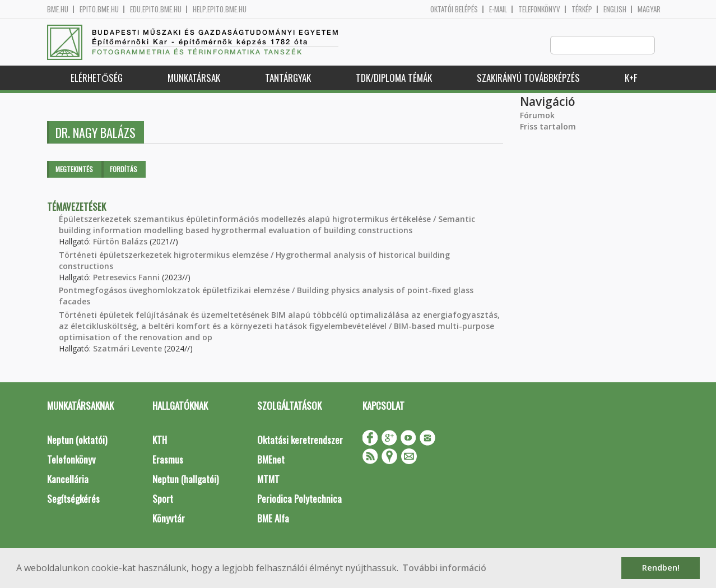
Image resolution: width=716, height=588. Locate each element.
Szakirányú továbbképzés (528, 78)
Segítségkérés (73, 499)
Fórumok (537, 116)
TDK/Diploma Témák (394, 78)
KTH (160, 440)
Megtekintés (74, 170)
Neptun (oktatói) (77, 440)
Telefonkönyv (539, 9)
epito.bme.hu (99, 9)
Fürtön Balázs (120, 242)
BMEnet (271, 460)
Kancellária (68, 480)
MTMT (268, 480)
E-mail (498, 9)
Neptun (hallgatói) (185, 480)
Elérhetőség (97, 78)
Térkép (582, 9)
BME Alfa (273, 519)
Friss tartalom (548, 127)
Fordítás (124, 170)
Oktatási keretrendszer (300, 440)
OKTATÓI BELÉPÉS (454, 9)
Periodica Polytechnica (299, 499)
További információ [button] (444, 568)
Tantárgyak (288, 78)
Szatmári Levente (127, 349)
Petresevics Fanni (126, 278)
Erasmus (168, 460)
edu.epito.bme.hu (156, 9)
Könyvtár (169, 519)
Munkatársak (194, 78)
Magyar (649, 9)
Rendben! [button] (661, 568)
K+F (631, 78)
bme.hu (58, 9)
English (615, 9)
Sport (163, 499)
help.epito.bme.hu (220, 9)
